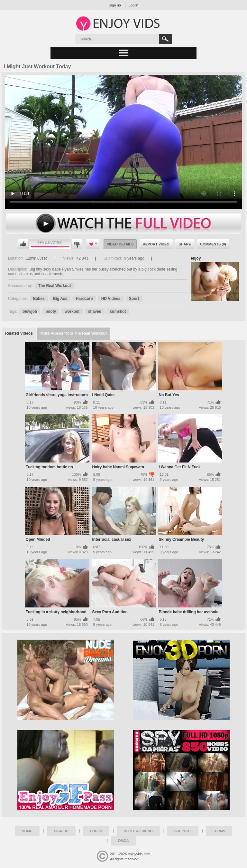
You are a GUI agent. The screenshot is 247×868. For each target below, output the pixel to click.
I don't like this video (77, 244)
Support (183, 831)
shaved (95, 311)
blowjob (30, 311)
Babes (39, 299)
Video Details (120, 244)
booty (51, 311)
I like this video (23, 244)
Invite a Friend (138, 831)
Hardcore (84, 299)
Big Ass (60, 299)
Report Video (156, 244)
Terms (219, 831)
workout (72, 311)
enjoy (196, 258)
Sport (134, 299)
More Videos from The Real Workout (74, 333)
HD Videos (111, 299)
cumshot (118, 311)
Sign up (115, 5)
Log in (133, 5)
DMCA (124, 841)
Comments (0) (213, 244)
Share (185, 244)
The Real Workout (55, 286)
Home (27, 831)
